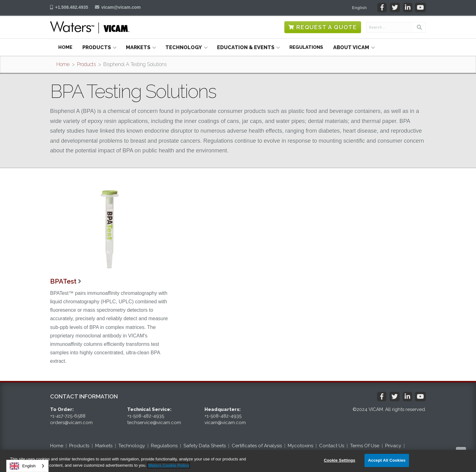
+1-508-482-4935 (146, 416)
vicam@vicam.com (121, 7)
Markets (104, 446)
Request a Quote (327, 27)
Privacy (393, 446)
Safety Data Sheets (205, 446)
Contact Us (332, 446)
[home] (90, 27)
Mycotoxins (300, 446)
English (23, 466)
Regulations (306, 47)
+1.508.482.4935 (72, 7)
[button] (359, 8)
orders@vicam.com (71, 423)
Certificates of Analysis (257, 446)
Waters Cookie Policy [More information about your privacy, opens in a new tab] (169, 465)
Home (65, 47)
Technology (132, 446)
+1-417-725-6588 (68, 416)
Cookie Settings (339, 460)
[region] (238, 461)
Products (86, 64)
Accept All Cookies (387, 460)
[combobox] (27, 466)
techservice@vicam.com (154, 423)
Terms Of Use (365, 446)
